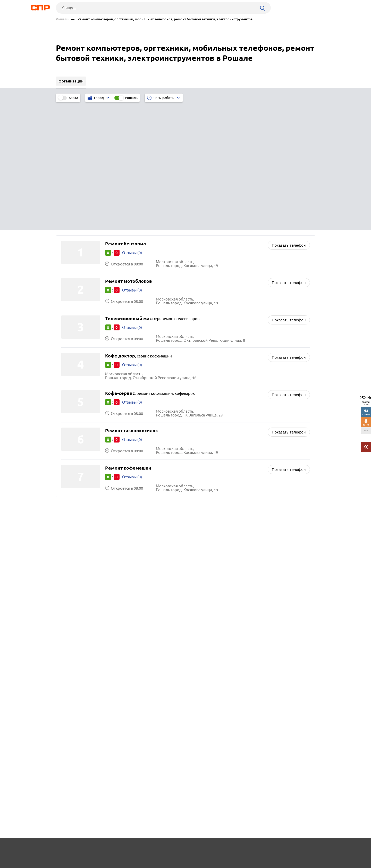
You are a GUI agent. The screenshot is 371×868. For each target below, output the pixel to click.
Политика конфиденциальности (125, 864)
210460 (366, 414)
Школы (199, 426)
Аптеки (199, 414)
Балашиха (72, 442)
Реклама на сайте (134, 849)
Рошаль (62, 19)
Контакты (171, 849)
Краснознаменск (78, 429)
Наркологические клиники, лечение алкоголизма (238, 420)
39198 (366, 425)
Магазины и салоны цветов (217, 407)
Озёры (69, 422)
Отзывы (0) (132, 124)
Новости (97, 849)
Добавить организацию (292, 849)
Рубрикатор (65, 849)
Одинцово (72, 448)
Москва (70, 435)
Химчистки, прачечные (213, 401)
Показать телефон (289, 116)
